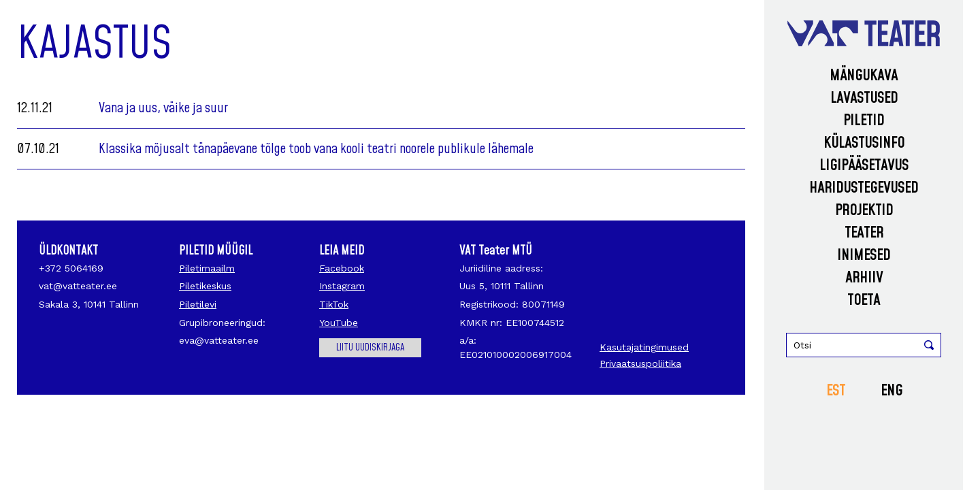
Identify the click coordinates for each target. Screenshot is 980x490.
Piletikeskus (205, 286)
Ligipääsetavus (864, 166)
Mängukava (864, 76)
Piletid (864, 121)
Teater (864, 233)
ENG (892, 391)
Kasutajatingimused (644, 347)
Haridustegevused (864, 188)
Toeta (864, 300)
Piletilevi (198, 304)
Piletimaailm (207, 268)
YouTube (339, 323)
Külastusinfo (864, 143)
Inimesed (864, 256)
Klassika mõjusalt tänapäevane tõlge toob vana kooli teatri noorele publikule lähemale (316, 149)
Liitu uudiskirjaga (370, 348)
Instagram (342, 286)
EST (836, 391)
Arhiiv (864, 278)
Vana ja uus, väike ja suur (163, 108)
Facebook (342, 268)
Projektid (864, 211)
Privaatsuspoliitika (640, 363)
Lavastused (864, 98)
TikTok (334, 304)
